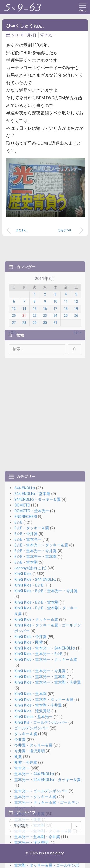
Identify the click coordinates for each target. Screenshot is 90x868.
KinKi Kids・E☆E (29, 753)
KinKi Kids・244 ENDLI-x (35, 747)
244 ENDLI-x (25, 656)
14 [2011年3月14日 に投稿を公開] (24, 338)
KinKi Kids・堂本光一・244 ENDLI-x (45, 816)
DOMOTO (22, 673)
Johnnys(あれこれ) (30, 736)
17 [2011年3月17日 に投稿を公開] (55, 338)
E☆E (18, 690)
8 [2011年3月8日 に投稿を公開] (35, 331)
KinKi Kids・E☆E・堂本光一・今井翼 (46, 759)
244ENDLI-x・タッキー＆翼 (37, 667)
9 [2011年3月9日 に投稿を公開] (45, 331)
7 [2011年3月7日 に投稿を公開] (24, 331)
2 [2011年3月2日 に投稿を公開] (45, 324)
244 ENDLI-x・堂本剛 (32, 661)
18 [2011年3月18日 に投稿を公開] (66, 338)
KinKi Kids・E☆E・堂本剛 (36, 770)
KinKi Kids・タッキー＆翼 (36, 787)
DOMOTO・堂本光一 (32, 678)
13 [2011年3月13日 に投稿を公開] (14, 338)
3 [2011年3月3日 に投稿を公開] (55, 324)
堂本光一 (48, 35)
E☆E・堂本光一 (28, 707)
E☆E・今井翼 (26, 701)
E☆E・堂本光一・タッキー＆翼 (41, 713)
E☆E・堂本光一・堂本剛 (35, 724)
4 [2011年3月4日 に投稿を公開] (66, 324)
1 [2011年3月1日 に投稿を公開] (35, 324)
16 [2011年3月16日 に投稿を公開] (45, 338)
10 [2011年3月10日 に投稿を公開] (55, 331)
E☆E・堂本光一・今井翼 (35, 718)
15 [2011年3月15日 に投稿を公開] (35, 338)
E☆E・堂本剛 (26, 730)
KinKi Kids (23, 741)
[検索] (75, 360)
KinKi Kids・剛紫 (29, 810)
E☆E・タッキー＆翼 (32, 696)
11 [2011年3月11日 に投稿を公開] (66, 331)
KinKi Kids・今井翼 (30, 804)
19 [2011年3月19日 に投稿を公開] (76, 338)
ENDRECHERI (26, 684)
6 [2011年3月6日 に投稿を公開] (14, 331)
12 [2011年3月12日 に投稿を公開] (76, 331)
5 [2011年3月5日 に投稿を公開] (76, 324)
